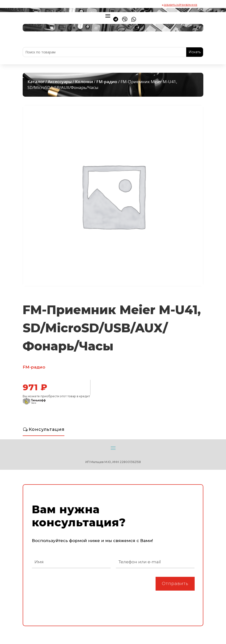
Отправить (175, 584)
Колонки (84, 82)
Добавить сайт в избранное (181, 5)
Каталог (36, 82)
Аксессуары (60, 82)
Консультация (47, 429)
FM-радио (107, 82)
